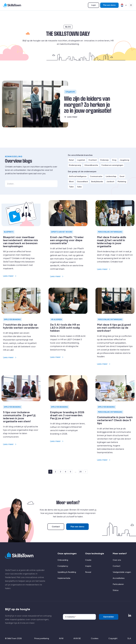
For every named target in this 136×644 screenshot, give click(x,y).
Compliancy (63, 566)
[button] (54, 184)
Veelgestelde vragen (122, 572)
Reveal (88, 572)
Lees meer (72, 117)
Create (88, 560)
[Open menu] (131, 5)
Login (95, 6)
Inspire (88, 566)
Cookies (95, 638)
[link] (86, 472)
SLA (129, 638)
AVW (61, 638)
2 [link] (55, 472)
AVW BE (77, 638)
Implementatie (64, 578)
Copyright (113, 638)
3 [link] (60, 472)
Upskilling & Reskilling (67, 572)
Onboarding (63, 560)
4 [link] (65, 472)
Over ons (117, 560)
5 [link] (71, 472)
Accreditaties (119, 578)
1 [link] (50, 472)
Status (116, 590)
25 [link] (81, 472)
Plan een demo (109, 5)
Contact (56, 527)
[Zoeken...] (31, 184)
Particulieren (118, 584)
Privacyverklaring (42, 638)
